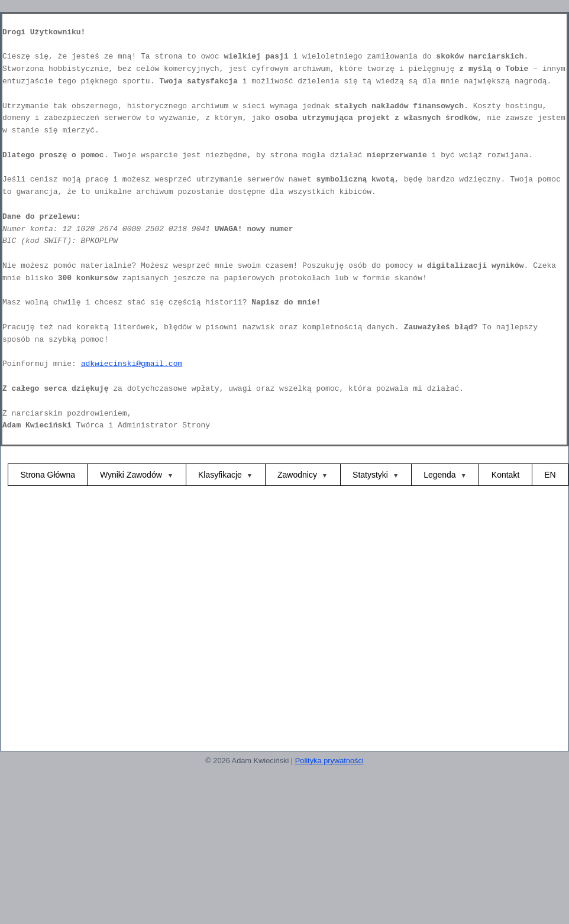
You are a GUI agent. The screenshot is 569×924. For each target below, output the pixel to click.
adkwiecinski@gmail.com (132, 364)
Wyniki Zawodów (132, 475)
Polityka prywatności (329, 761)
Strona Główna (48, 475)
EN (550, 475)
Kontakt (505, 475)
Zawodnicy (297, 475)
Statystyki (370, 475)
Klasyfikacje (220, 475)
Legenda (440, 475)
